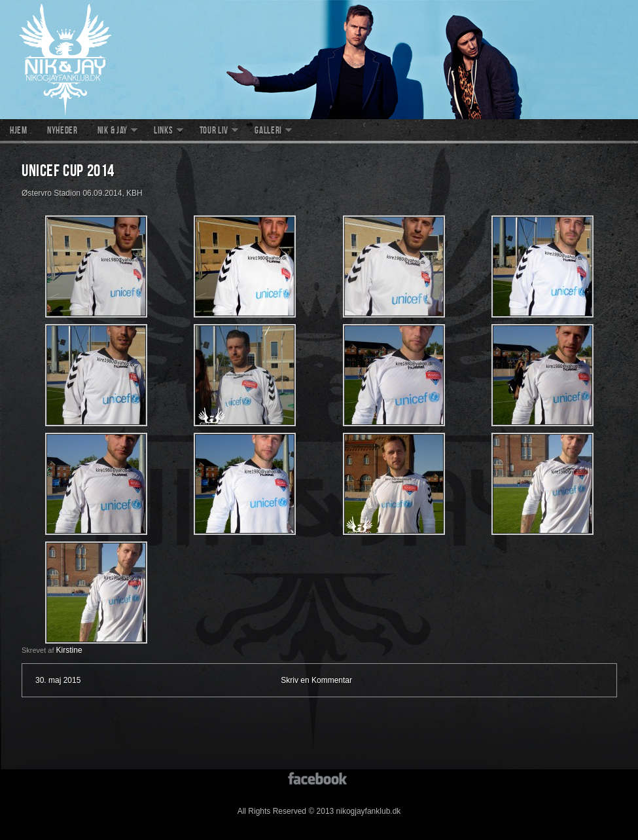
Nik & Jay (113, 132)
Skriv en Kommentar (316, 680)
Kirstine (69, 650)
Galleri (268, 132)
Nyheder (62, 132)
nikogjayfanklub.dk (319, 60)
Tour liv (214, 132)
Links (164, 132)
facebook (319, 777)
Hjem (19, 132)
